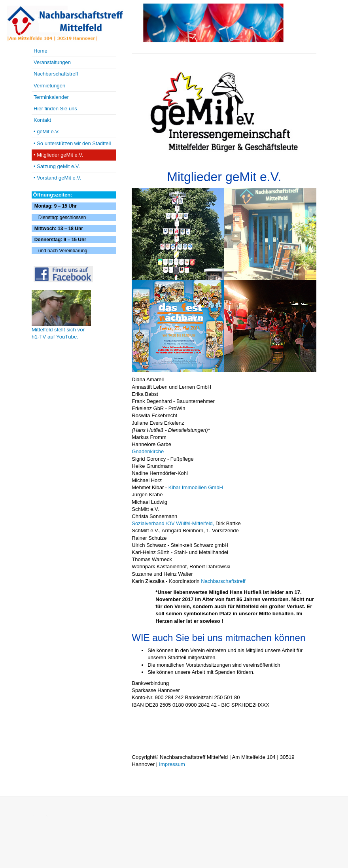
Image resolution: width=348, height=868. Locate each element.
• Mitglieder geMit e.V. (58, 155)
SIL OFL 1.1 (46, 825)
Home (41, 51)
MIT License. (59, 816)
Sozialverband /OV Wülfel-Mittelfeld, (173, 523)
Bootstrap (33, 816)
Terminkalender (51, 97)
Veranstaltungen (52, 62)
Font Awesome (34, 825)
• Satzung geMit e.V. (57, 166)
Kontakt (42, 120)
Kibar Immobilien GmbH (196, 487)
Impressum (172, 764)
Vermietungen (49, 86)
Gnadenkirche (148, 451)
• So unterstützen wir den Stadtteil (72, 143)
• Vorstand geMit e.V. (57, 178)
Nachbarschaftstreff (223, 581)
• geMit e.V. (47, 131)
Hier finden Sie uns (55, 109)
